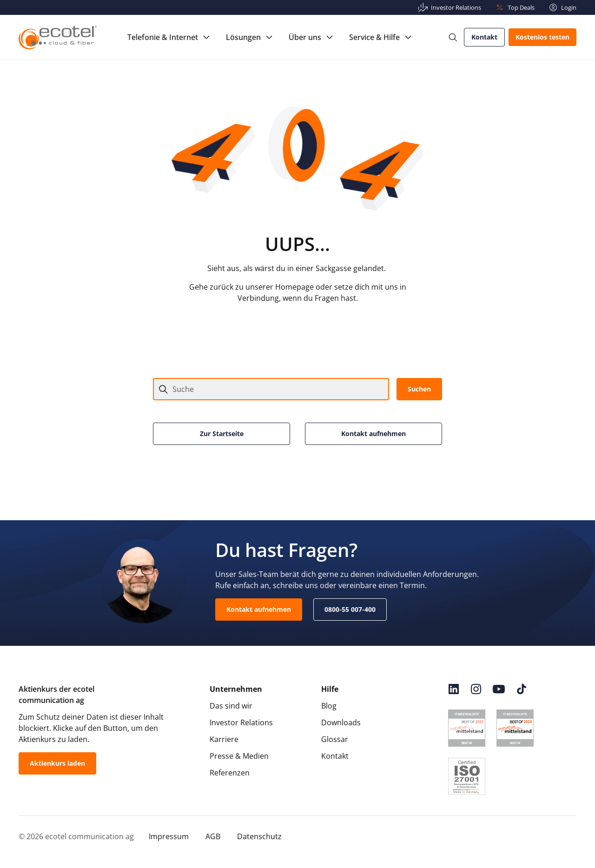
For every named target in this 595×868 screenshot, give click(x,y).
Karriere (224, 739)
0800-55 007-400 (350, 609)
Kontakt (484, 37)
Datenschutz (259, 836)
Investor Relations (241, 722)
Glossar (335, 739)
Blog (329, 706)
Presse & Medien (239, 756)
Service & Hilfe (374, 37)
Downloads (341, 722)
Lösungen (243, 37)
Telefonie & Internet (163, 37)
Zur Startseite (222, 434)
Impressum (169, 836)
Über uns (305, 37)
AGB (213, 836)
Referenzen (230, 773)
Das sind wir (231, 706)
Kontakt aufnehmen (374, 434)
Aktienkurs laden (57, 763)
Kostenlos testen (542, 37)
